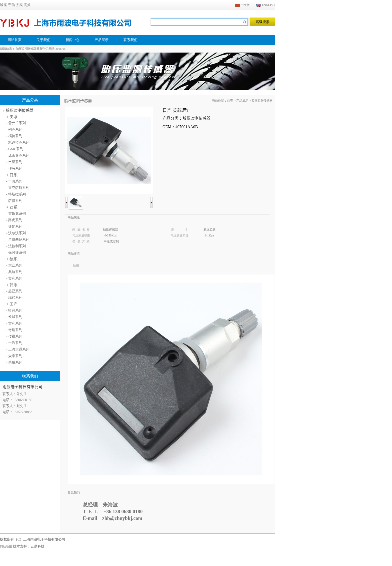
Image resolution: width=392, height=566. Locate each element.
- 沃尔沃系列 (16, 233)
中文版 (242, 5)
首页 (230, 101)
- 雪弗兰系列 (16, 123)
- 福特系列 (14, 136)
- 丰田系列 (14, 181)
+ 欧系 (12, 207)
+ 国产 (12, 304)
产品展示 (242, 101)
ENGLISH (265, 5)
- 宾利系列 (14, 278)
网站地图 (6, 546)
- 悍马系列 (14, 169)
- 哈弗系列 (14, 310)
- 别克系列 (14, 129)
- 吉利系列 (14, 323)
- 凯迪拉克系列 (18, 143)
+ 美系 (12, 117)
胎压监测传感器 (19, 110)
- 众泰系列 (14, 356)
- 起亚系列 (14, 291)
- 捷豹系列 (14, 227)
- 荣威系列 (14, 362)
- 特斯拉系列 (16, 194)
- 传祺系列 (14, 336)
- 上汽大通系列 (18, 349)
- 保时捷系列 (16, 253)
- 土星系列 (14, 162)
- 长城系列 (14, 317)
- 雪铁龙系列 (16, 214)
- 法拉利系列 (16, 246)
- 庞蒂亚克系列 (18, 156)
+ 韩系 (12, 285)
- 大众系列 (14, 265)
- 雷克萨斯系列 (18, 188)
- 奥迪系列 (14, 272)
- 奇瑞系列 (14, 330)
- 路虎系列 (14, 220)
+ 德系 (12, 259)
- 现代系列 (14, 298)
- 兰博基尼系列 (18, 240)
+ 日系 (12, 175)
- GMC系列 (15, 149)
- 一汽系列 (14, 343)
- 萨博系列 (14, 201)
